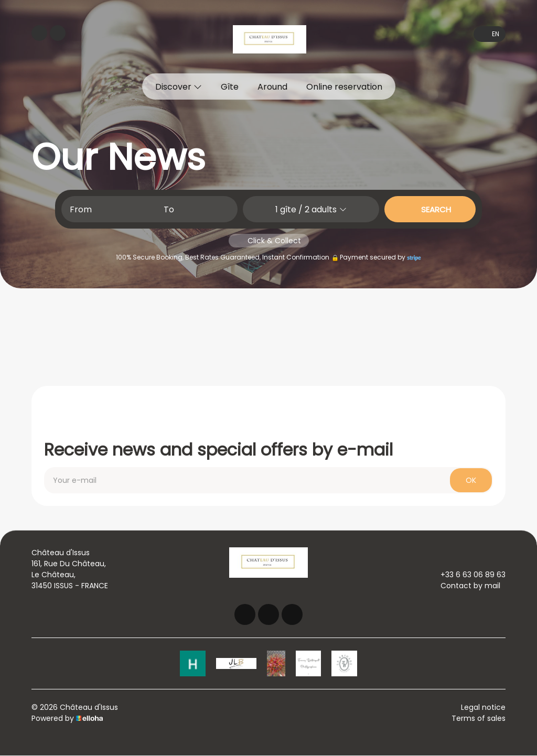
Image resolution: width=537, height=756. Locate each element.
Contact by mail (464, 586)
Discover (179, 87)
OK (471, 480)
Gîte (230, 87)
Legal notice (483, 708)
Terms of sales (479, 719)
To (169, 209)
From (81, 209)
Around (272, 87)
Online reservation (344, 87)
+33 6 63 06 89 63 (467, 575)
